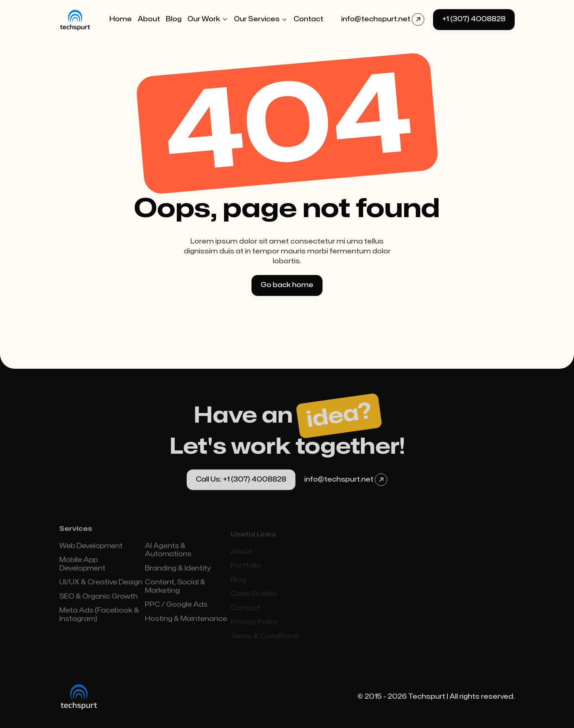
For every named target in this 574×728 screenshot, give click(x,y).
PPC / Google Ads (176, 611)
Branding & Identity (178, 575)
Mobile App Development (82, 571)
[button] (208, 19)
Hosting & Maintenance (186, 625)
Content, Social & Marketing (175, 593)
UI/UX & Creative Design (101, 589)
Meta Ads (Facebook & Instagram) (99, 621)
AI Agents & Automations (168, 557)
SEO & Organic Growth (98, 603)
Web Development (91, 552)
